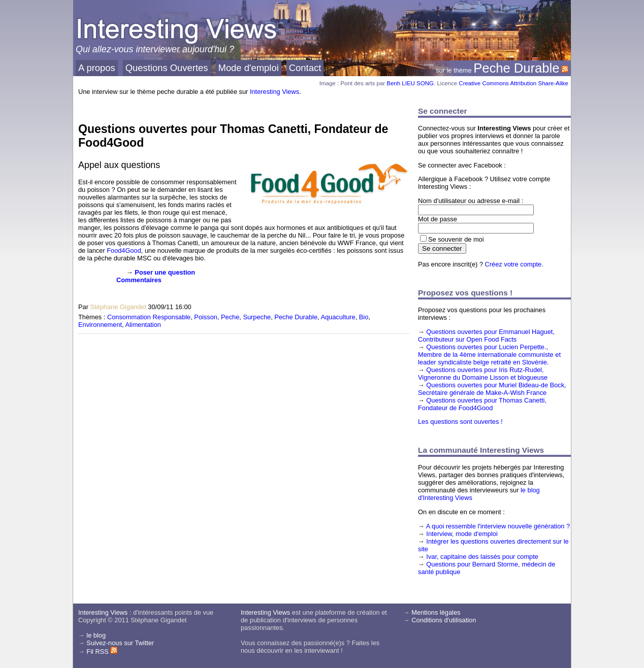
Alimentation (143, 325)
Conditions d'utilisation (444, 620)
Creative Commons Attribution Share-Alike (513, 83)
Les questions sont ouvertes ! (460, 422)
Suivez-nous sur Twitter (120, 643)
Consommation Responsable (149, 317)
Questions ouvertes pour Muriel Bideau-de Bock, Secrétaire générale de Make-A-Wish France (492, 389)
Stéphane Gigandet (118, 307)
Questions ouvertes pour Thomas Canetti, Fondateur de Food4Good (482, 404)
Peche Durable (516, 68)
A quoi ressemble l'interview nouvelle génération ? (498, 526)
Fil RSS (102, 652)
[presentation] (95, 285)
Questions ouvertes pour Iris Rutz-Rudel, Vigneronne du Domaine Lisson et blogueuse (483, 374)
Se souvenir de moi (456, 239)
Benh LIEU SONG (410, 83)
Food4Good (124, 250)
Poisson (206, 317)
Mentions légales (436, 612)
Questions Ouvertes (167, 68)
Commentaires (139, 280)
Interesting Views (275, 92)
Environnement (100, 325)
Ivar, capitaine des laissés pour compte (482, 557)
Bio (364, 317)
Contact (305, 68)
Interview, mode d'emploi (462, 534)
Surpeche (257, 317)
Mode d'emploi (249, 68)
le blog (96, 635)
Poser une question (165, 272)
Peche (230, 317)
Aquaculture (338, 317)
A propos (97, 68)
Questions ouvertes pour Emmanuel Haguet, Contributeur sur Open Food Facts (486, 336)
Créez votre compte (513, 264)
